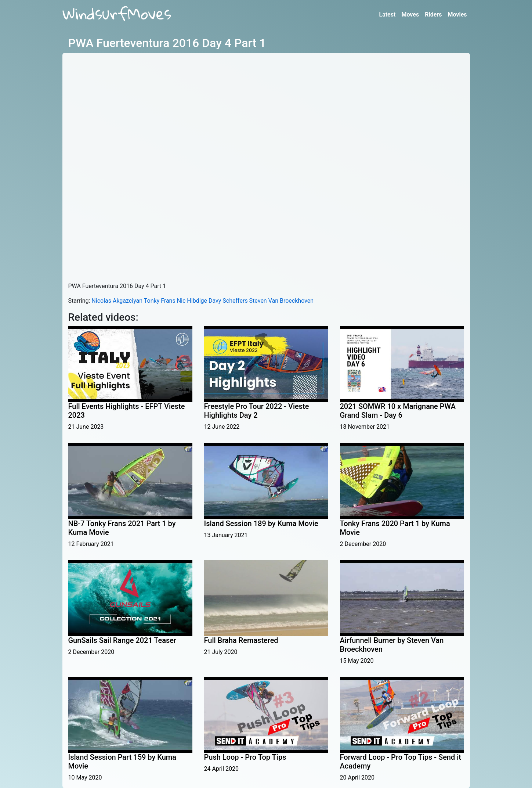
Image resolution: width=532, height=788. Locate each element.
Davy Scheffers (228, 301)
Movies (457, 15)
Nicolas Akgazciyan (117, 301)
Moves (410, 15)
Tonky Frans (160, 301)
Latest (387, 15)
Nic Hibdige (192, 301)
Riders (433, 15)
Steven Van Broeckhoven (282, 301)
